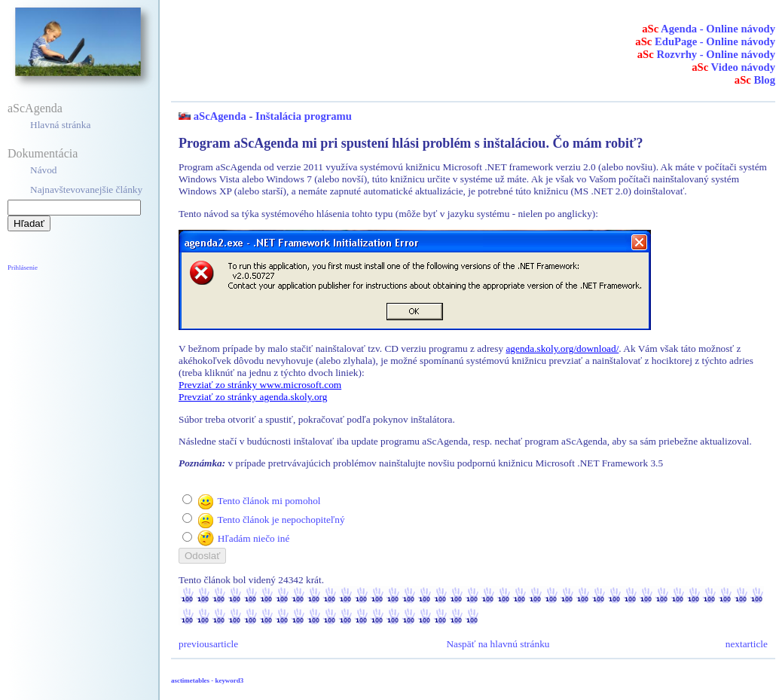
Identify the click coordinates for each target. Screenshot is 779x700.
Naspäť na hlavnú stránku (498, 644)
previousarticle (208, 644)
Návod (44, 170)
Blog (755, 80)
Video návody (733, 67)
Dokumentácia (43, 153)
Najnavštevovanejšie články (86, 190)
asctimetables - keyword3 (207, 680)
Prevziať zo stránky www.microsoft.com (260, 385)
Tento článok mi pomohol (269, 501)
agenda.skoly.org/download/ (562, 348)
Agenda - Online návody (709, 29)
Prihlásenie (23, 267)
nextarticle (747, 644)
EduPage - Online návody (705, 41)
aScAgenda (35, 108)
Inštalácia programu (304, 116)
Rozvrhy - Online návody (706, 54)
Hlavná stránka (60, 125)
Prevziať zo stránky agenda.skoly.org (253, 397)
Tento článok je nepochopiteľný (281, 520)
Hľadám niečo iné (254, 538)
